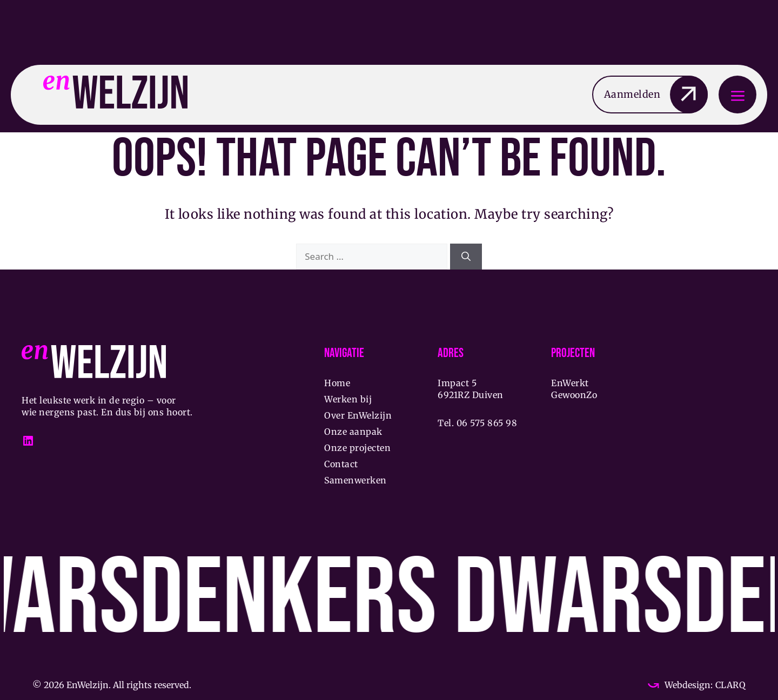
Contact (341, 464)
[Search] (466, 257)
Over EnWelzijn (358, 415)
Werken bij (348, 399)
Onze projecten (357, 448)
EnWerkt (570, 383)
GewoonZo (574, 395)
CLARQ (729, 685)
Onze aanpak (353, 432)
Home (337, 383)
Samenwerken (356, 480)
